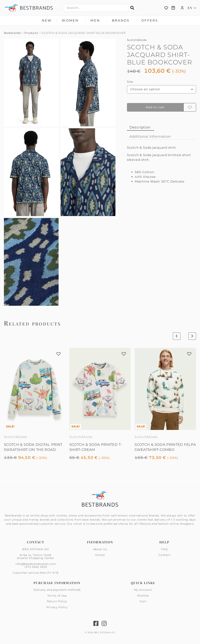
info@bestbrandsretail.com (36, 564)
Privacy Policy (57, 607)
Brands (122, 21)
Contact (164, 555)
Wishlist (143, 596)
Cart (143, 601)
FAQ (164, 549)
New (47, 20)
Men (96, 21)
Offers (150, 20)
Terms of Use (57, 596)
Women (71, 21)
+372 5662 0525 (36, 567)
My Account (143, 590)
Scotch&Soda (137, 40)
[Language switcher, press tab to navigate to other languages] (192, 8)
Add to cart (155, 107)
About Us (100, 549)
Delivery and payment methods (57, 590)
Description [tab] (140, 127)
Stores (100, 555)
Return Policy (57, 601)
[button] (190, 107)
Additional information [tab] (150, 137)
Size (130, 82)
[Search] (132, 8)
